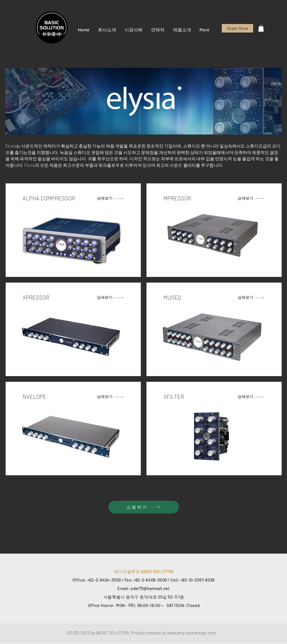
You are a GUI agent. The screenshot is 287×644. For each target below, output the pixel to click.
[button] (107, 30)
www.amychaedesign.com (191, 633)
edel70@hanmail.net (150, 588)
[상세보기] (111, 198)
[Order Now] (237, 28)
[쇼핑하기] (144, 507)
